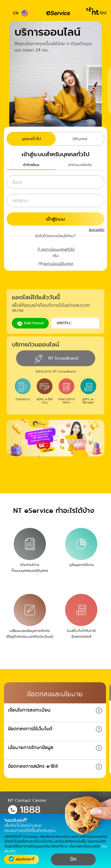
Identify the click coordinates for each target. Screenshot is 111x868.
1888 (30, 810)
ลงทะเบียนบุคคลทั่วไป (58, 249)
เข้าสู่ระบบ (55, 219)
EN (21, 13)
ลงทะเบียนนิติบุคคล (58, 263)
